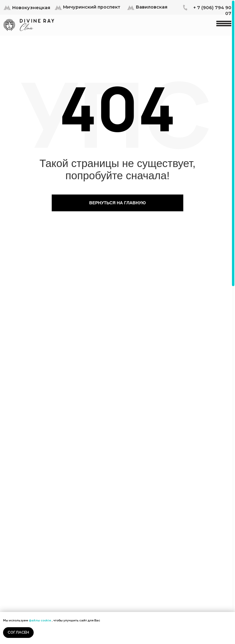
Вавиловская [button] (152, 7)
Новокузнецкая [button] (31, 8)
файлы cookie (40, 620)
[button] (7, 7)
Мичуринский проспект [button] (92, 7)
